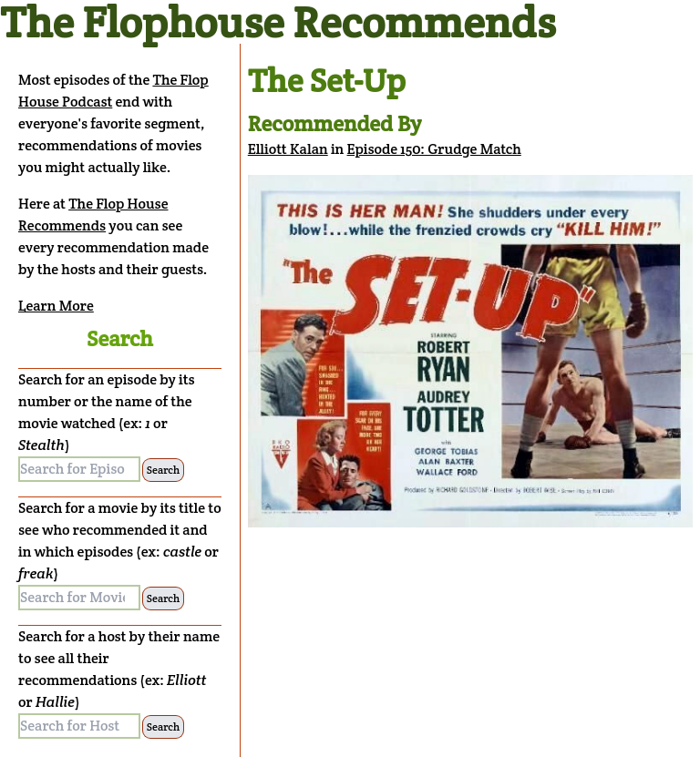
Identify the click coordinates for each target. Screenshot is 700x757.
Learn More (56, 306)
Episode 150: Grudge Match (434, 149)
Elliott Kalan (288, 149)
